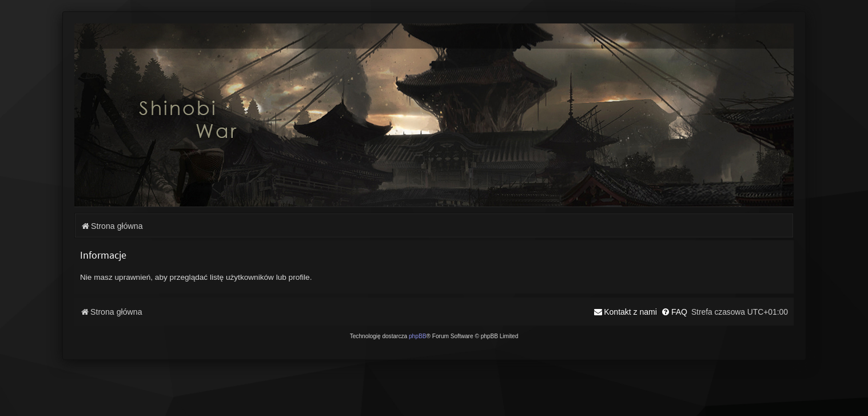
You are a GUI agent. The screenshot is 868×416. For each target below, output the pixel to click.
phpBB (418, 336)
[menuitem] (674, 312)
